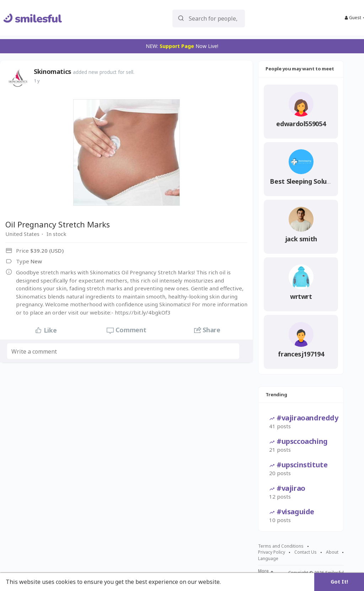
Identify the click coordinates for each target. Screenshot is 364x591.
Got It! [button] (339, 582)
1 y (37, 81)
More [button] (266, 571)
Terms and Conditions (281, 546)
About (332, 552)
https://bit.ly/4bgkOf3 (143, 312)
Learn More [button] (239, 582)
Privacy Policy (272, 552)
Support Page (177, 46)
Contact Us (306, 552)
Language (268, 558)
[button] (209, 18)
